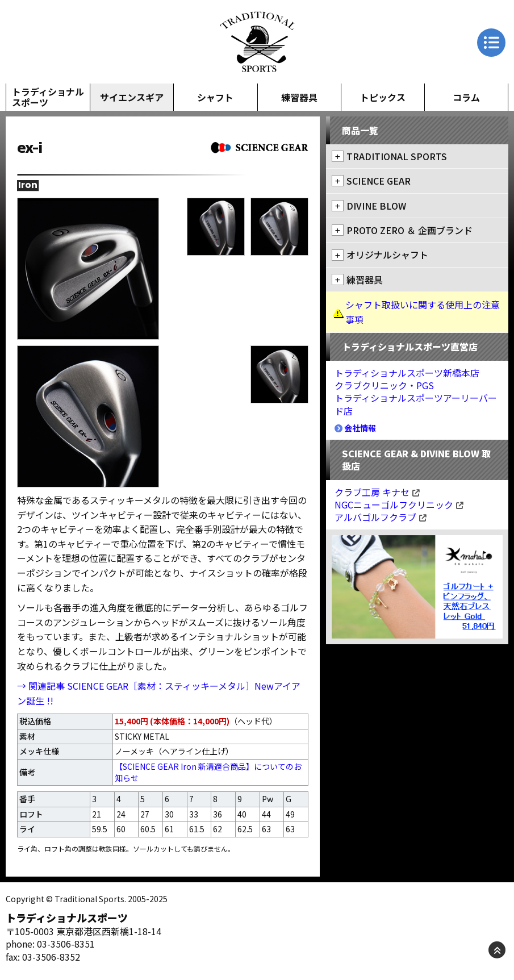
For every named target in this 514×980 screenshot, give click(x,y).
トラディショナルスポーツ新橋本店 (407, 373)
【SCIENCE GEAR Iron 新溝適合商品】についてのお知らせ (208, 772)
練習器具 (299, 97)
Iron (28, 185)
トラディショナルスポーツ (48, 97)
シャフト (215, 97)
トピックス (383, 97)
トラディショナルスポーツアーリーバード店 (416, 404)
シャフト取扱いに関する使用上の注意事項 (423, 312)
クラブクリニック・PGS (384, 385)
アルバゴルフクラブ (381, 517)
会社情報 (355, 428)
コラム (466, 97)
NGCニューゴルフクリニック (399, 504)
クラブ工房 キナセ (377, 492)
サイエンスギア (132, 97)
